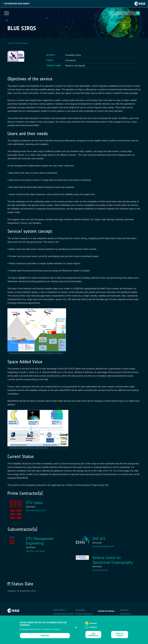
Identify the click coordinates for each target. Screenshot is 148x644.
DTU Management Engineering (40, 541)
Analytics (93, 629)
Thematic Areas (22, 43)
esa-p (100, 617)
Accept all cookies (120, 636)
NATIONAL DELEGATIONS (63, 614)
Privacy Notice (125, 614)
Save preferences (93, 636)
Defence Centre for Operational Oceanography (113, 560)
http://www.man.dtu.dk (35, 551)
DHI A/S (99, 539)
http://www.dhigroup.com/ (103, 546)
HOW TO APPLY (59, 610)
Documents (124, 610)
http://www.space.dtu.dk (36, 510)
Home (10, 43)
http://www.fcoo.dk (100, 570)
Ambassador (80, 610)
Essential (93, 625)
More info (45, 637)
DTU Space (34, 503)
